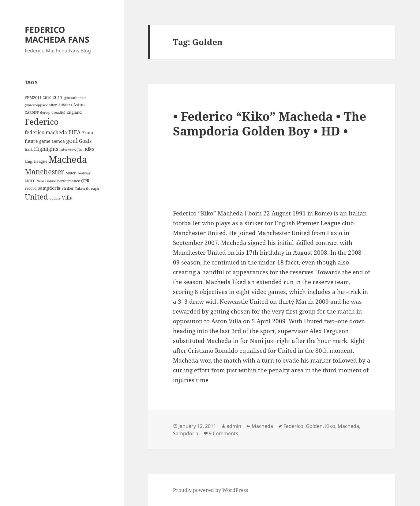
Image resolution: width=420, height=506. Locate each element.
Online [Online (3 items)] (51, 181)
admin (234, 426)
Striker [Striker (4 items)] (68, 188)
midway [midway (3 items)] (84, 173)
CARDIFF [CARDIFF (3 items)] (32, 112)
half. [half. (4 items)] (29, 149)
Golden (314, 426)
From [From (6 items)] (88, 133)
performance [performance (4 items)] (69, 181)
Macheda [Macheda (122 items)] (68, 159)
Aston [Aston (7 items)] (79, 105)
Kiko (330, 426)
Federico (293, 426)
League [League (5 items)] (41, 161)
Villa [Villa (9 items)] (67, 198)
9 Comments (223, 433)
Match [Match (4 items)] (71, 173)
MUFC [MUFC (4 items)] (30, 181)
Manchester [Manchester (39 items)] (45, 172)
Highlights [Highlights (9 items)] (46, 149)
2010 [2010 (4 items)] (47, 97)
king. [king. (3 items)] (29, 162)
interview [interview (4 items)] (68, 149)
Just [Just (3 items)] (81, 150)
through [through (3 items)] (92, 188)
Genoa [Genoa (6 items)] (58, 141)
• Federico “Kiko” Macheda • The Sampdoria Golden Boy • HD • (270, 123)
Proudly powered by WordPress (210, 490)
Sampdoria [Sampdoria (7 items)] (49, 188)
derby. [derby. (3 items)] (45, 112)
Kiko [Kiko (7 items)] (89, 149)
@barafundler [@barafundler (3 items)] (75, 98)
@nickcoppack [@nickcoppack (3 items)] (36, 105)
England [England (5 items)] (74, 112)
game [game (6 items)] (45, 141)
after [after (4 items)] (53, 105)
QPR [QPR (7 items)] (85, 181)
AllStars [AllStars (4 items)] (65, 105)
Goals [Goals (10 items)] (85, 141)
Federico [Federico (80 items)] (42, 122)
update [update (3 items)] (55, 198)
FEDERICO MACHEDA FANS (57, 34)
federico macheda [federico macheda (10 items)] (46, 132)
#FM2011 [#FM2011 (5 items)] (33, 97)
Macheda (262, 426)
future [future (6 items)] (31, 141)
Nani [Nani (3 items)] (40, 181)
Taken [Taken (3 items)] (80, 188)
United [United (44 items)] (36, 197)
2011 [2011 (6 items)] (58, 97)
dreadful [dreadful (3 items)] (58, 112)
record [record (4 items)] (31, 188)
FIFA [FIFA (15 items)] (75, 132)
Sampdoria (186, 433)
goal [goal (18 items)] (72, 141)
